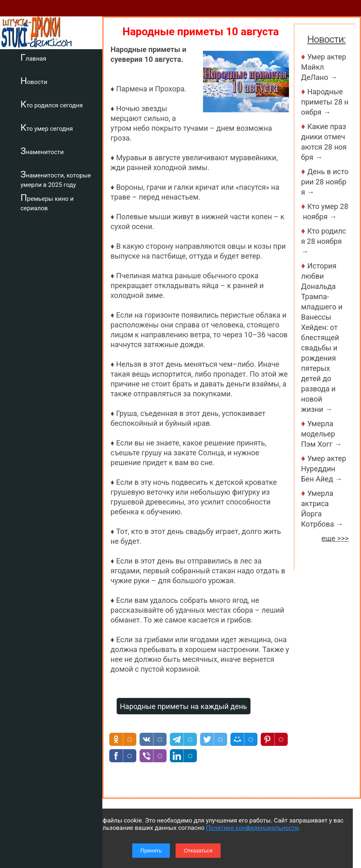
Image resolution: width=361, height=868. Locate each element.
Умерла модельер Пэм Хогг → (322, 434)
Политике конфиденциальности (252, 828)
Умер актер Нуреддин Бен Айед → (324, 469)
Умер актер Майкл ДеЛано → (324, 67)
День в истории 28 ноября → (325, 182)
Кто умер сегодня (47, 127)
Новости (34, 81)
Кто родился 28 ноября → (324, 241)
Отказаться (198, 851)
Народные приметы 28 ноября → (325, 102)
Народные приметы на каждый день (184, 706)
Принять (151, 851)
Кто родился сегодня (52, 104)
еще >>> (335, 538)
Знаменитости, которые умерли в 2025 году (56, 179)
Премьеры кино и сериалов (47, 202)
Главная (33, 57)
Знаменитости (42, 151)
